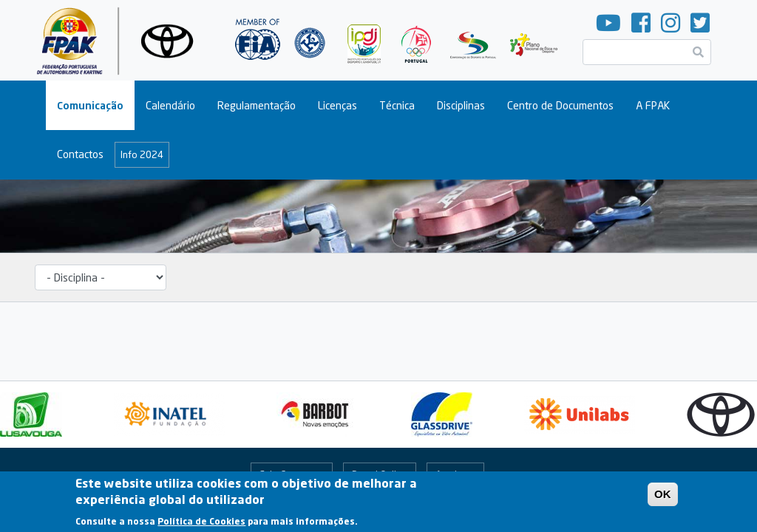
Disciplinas (461, 105)
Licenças (337, 105)
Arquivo (452, 474)
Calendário (170, 105)
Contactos (80, 154)
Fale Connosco (291, 474)
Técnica (397, 105)
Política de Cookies (201, 526)
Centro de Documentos (560, 105)
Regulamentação (257, 105)
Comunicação (90, 105)
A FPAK (653, 105)
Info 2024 (142, 154)
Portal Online (380, 474)
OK (663, 499)
